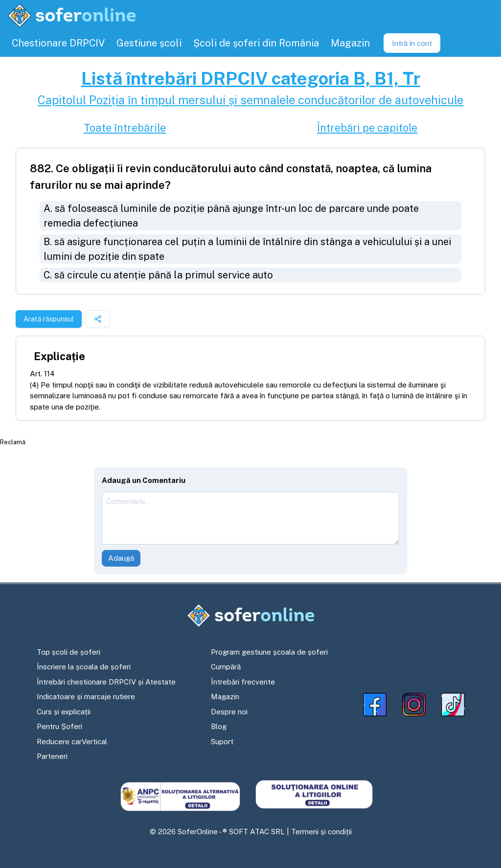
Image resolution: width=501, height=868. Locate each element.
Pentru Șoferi (59, 726)
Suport (222, 742)
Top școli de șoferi (68, 652)
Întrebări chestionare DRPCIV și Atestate (106, 682)
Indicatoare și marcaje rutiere (86, 697)
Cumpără (226, 667)
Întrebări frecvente (243, 682)
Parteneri (52, 756)
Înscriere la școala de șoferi (84, 667)
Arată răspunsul (49, 319)
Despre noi (229, 712)
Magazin (225, 697)
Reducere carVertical (72, 742)
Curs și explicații (64, 712)
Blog (219, 726)
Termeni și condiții (321, 832)
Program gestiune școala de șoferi (269, 652)
